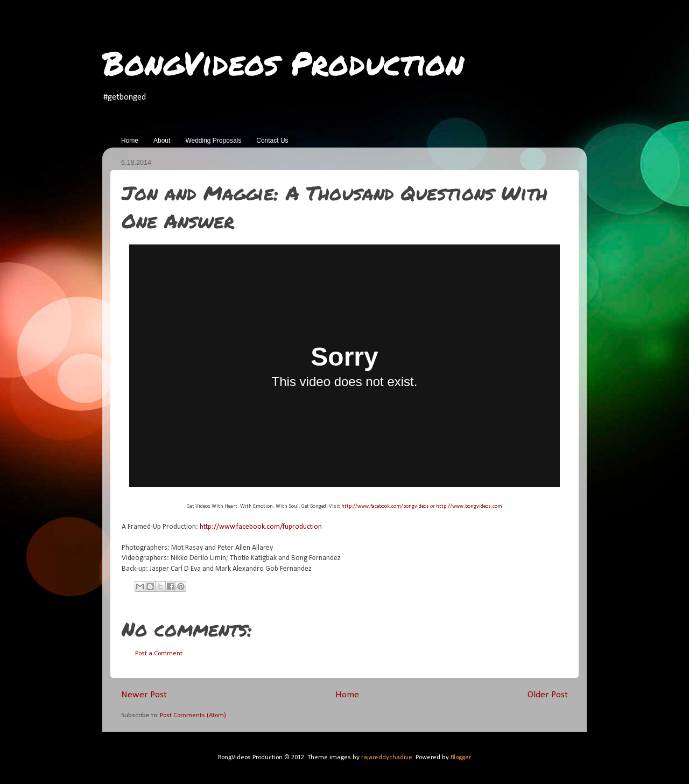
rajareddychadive (387, 758)
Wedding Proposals (213, 141)
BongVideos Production (283, 62)
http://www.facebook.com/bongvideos (385, 506)
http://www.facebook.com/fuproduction (261, 527)
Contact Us (272, 141)
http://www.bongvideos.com (469, 506)
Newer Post (144, 695)
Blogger (460, 758)
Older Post (548, 695)
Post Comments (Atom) (193, 716)
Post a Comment (159, 654)
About (162, 141)
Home (130, 141)
